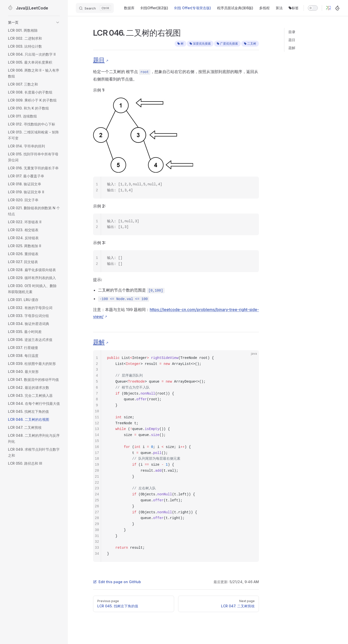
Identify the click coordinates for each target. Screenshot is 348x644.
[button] (34, 22)
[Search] (95, 8)
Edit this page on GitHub (117, 582)
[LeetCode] (338, 8)
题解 (292, 48)
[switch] (313, 8)
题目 (292, 40)
